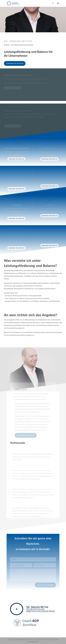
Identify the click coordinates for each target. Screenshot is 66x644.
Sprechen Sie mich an (15, 63)
